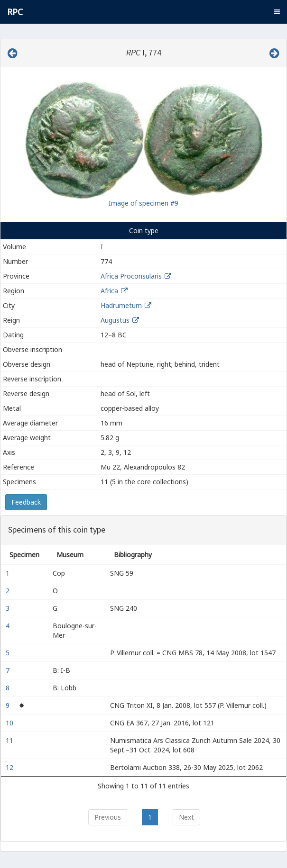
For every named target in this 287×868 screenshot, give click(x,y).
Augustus (115, 320)
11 (10, 740)
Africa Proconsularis (131, 276)
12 (10, 767)
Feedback (26, 502)
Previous (108, 817)
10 (10, 723)
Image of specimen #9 (143, 203)
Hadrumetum (121, 305)
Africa (109, 291)
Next (186, 817)
